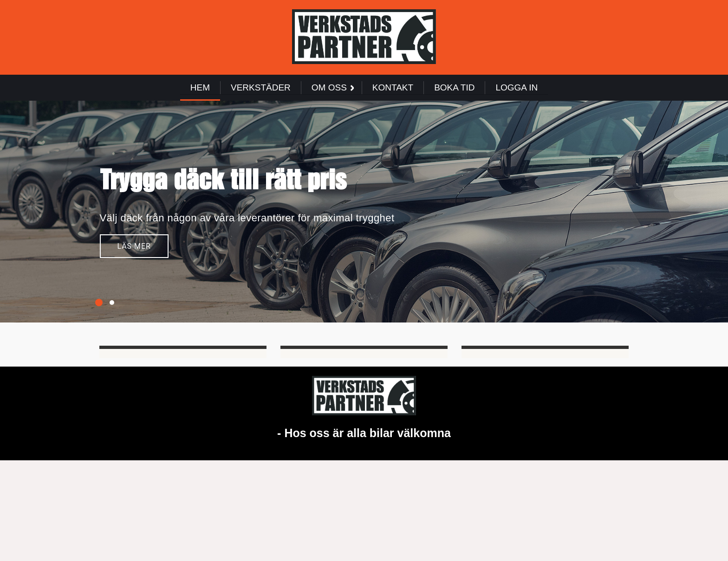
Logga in (517, 87)
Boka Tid (454, 87)
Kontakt (393, 87)
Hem (200, 87)
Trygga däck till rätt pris (223, 181)
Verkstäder (261, 87)
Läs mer (134, 248)
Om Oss (333, 87)
